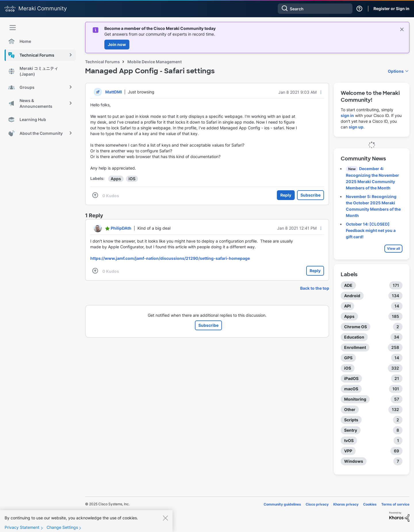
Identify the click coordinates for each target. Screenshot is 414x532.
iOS (132, 179)
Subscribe (310, 195)
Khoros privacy (346, 504)
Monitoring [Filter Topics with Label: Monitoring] (355, 399)
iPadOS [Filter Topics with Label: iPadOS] (351, 378)
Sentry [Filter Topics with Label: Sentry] (351, 430)
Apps (116, 179)
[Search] (315, 9)
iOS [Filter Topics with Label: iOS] (348, 368)
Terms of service (395, 504)
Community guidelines (282, 504)
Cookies (370, 504)
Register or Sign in (391, 8)
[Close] (165, 523)
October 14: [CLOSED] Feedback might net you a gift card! (371, 230)
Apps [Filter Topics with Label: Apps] (349, 316)
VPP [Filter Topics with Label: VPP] (348, 451)
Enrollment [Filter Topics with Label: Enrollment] (355, 347)
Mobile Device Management (155, 62)
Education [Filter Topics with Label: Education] (354, 337)
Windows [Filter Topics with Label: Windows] (354, 461)
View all (393, 248)
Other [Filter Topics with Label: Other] (350, 409)
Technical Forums (102, 62)
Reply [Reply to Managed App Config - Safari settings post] (286, 195)
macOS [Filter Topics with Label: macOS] (351, 389)
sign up (356, 127)
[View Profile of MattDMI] (114, 92)
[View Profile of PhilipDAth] (121, 228)
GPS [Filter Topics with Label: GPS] (348, 358)
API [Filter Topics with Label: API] (347, 306)
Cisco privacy (317, 504)
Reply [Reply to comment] (315, 271)
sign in (347, 115)
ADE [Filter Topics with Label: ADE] (348, 285)
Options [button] (396, 71)
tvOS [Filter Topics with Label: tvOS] (349, 440)
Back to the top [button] (315, 288)
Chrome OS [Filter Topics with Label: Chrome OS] (355, 327)
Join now (117, 44)
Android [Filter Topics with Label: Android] (352, 296)
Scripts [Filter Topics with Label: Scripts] (351, 420)
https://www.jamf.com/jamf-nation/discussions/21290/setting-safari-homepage (170, 258)
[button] (321, 92)
